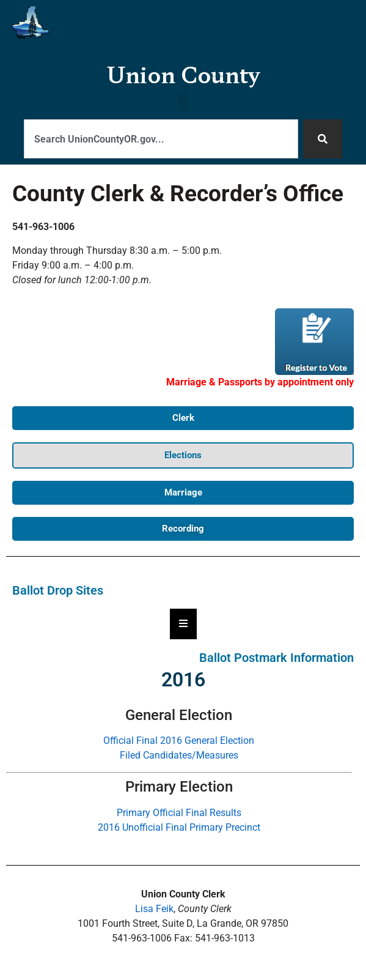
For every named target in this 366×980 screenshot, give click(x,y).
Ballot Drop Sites (58, 590)
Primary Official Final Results (179, 813)
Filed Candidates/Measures (179, 755)
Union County (183, 74)
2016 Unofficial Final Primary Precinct (179, 827)
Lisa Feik (154, 909)
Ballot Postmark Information (276, 658)
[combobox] (161, 139)
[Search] (323, 139)
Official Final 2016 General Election (179, 741)
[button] (183, 105)
